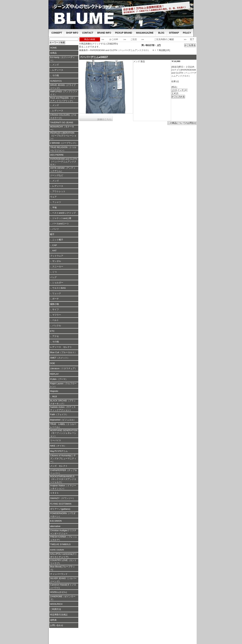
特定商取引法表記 (59, 615)
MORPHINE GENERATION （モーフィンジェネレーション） (64, 433)
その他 (56, 75)
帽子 (52, 234)
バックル (57, 326)
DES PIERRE (57, 155)
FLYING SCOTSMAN (61, 504)
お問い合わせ (57, 625)
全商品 (53, 53)
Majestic (54, 391)
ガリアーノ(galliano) (60, 509)
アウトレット (59, 191)
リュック (57, 293)
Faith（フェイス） (59, 414)
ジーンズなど (57, 175)
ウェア (53, 197)
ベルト (56, 320)
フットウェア (57, 256)
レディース (58, 70)
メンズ (56, 65)
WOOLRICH (56, 604)
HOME (53, 48)
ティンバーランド (59, 574)
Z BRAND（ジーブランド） (64, 143)
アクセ (56, 336)
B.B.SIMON (56, 521)
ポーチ (56, 299)
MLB (55, 396)
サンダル (57, 261)
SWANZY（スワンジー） (63, 498)
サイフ (56, 309)
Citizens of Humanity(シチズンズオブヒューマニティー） (63, 458)
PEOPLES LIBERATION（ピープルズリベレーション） (63, 136)
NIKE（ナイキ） (58, 446)
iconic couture (57, 550)
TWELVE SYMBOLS (60, 544)
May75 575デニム (59, 451)
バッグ (53, 277)
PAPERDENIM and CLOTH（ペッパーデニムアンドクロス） (64, 162)
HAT (54, 251)
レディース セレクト (61, 347)
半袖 (54, 207)
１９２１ (54, 493)
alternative (55, 526)
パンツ (56, 229)
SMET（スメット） (60, 358)
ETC (52, 331)
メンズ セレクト (59, 466)
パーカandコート (61, 224)
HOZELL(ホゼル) (58, 592)
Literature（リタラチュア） (64, 368)
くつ (54, 272)
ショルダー (58, 283)
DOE (53, 363)
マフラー (57, 315)
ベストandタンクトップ (64, 213)
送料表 (53, 620)
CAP (55, 245)
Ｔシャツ (57, 202)
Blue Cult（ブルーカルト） (63, 352)
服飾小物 (54, 304)
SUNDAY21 (56, 81)
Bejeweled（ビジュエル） (63, 420)
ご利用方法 (56, 609)
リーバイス (56, 440)
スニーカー (58, 267)
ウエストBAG (59, 288)
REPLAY (54, 374)
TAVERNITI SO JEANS (62, 122)
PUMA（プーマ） (59, 379)
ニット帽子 (58, 240)
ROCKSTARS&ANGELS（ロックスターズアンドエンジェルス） (63, 479)
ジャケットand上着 (62, 218)
